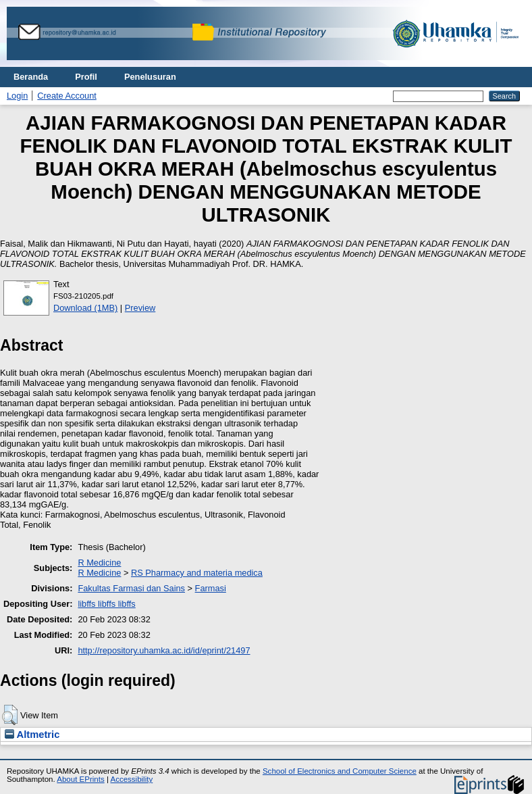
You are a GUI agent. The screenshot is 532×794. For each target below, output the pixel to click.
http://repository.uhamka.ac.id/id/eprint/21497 (164, 650)
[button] (10, 715)
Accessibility (131, 779)
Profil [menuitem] (86, 77)
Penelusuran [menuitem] (150, 77)
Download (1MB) (85, 308)
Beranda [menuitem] (31, 77)
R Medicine (99, 563)
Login (17, 96)
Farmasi (211, 588)
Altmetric (32, 735)
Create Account (67, 96)
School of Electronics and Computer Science (340, 771)
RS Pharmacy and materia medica (197, 573)
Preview (140, 308)
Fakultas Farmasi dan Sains (131, 588)
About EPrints (80, 779)
